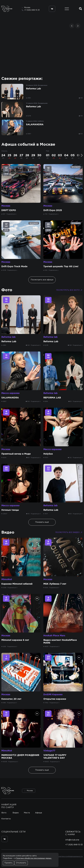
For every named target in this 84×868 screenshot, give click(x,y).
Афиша (38, 813)
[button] (72, 26)
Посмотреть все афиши (42, 280)
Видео (8, 532)
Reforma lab (8, 337)
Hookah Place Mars (54, 636)
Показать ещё (42, 522)
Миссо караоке (10, 393)
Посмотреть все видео (69, 532)
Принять (8, 863)
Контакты (6, 819)
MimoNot (7, 579)
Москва (6, 206)
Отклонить (21, 863)
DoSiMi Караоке (53, 695)
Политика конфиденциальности (70, 857)
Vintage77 (49, 751)
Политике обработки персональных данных (34, 858)
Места (27, 813)
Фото (7, 290)
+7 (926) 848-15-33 (32, 10)
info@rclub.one (72, 840)
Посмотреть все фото (69, 290)
